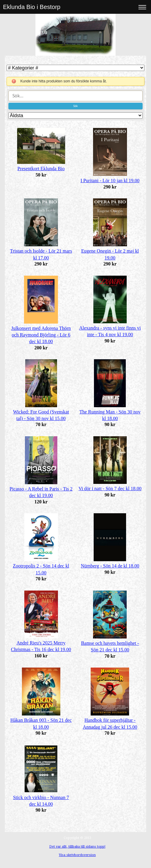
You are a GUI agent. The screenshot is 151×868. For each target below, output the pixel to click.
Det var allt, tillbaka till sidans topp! (77, 847)
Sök (75, 106)
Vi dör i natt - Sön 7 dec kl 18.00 (110, 489)
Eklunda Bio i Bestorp (32, 7)
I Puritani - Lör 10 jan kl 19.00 (110, 181)
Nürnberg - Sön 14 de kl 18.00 (110, 566)
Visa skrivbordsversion (77, 855)
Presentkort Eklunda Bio (41, 169)
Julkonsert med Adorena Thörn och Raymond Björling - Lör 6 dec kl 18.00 (41, 335)
